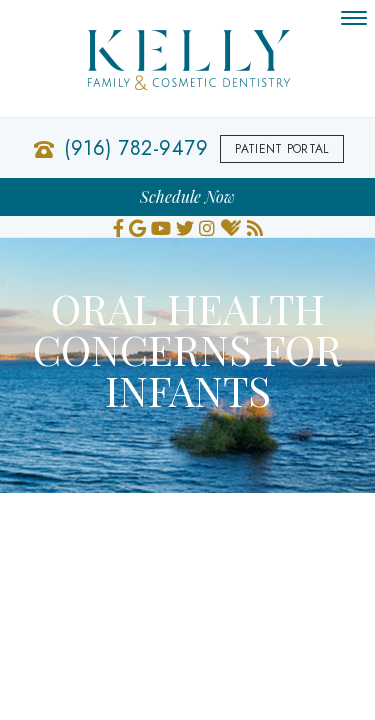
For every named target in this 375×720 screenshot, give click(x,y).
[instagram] (207, 226)
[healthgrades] (231, 226)
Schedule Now (187, 196)
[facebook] (118, 226)
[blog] (255, 226)
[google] (137, 226)
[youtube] (161, 226)
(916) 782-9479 (136, 149)
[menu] (354, 18)
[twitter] (185, 226)
